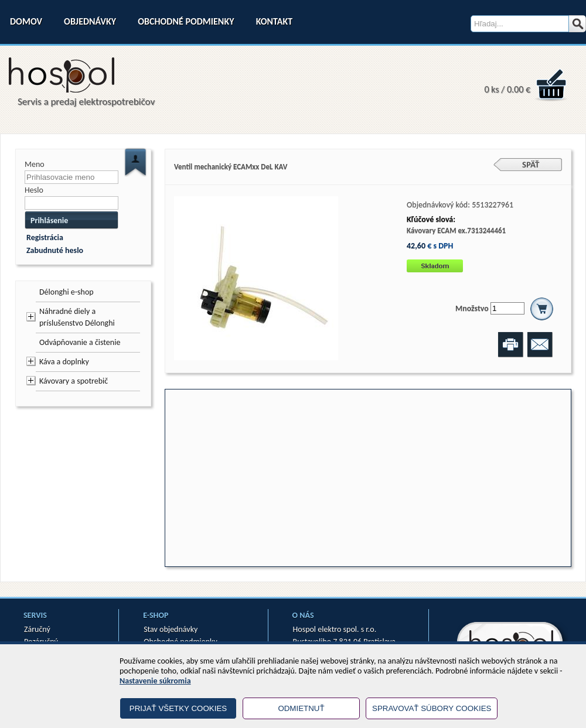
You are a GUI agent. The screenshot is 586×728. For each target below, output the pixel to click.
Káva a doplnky (64, 362)
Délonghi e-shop (67, 292)
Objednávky (90, 21)
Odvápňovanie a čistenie (80, 342)
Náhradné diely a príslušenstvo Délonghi (77, 317)
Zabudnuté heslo (55, 250)
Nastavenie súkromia (155, 681)
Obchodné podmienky (186, 21)
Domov (26, 21)
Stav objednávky (171, 629)
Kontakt (274, 21)
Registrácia (45, 237)
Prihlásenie (49, 221)
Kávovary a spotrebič (74, 381)
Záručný (37, 629)
